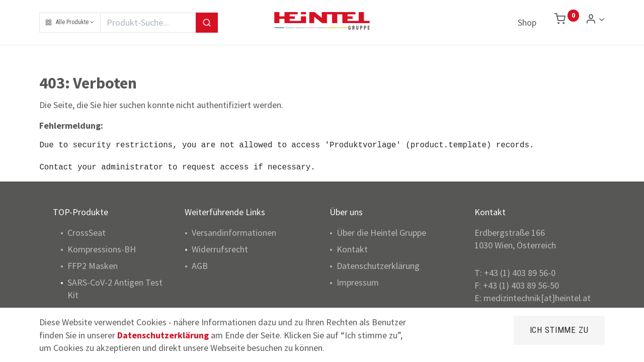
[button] (70, 23)
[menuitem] (527, 22)
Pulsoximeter (93, 312)
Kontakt (352, 249)
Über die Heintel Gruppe (381, 233)
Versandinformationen (234, 233)
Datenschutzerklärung (378, 266)
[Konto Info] (595, 19)
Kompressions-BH (102, 249)
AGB (200, 266)
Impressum (358, 282)
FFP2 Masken (93, 266)
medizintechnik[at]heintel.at (537, 298)
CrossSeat (87, 233)
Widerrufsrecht (220, 249)
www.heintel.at (514, 311)
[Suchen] (207, 23)
